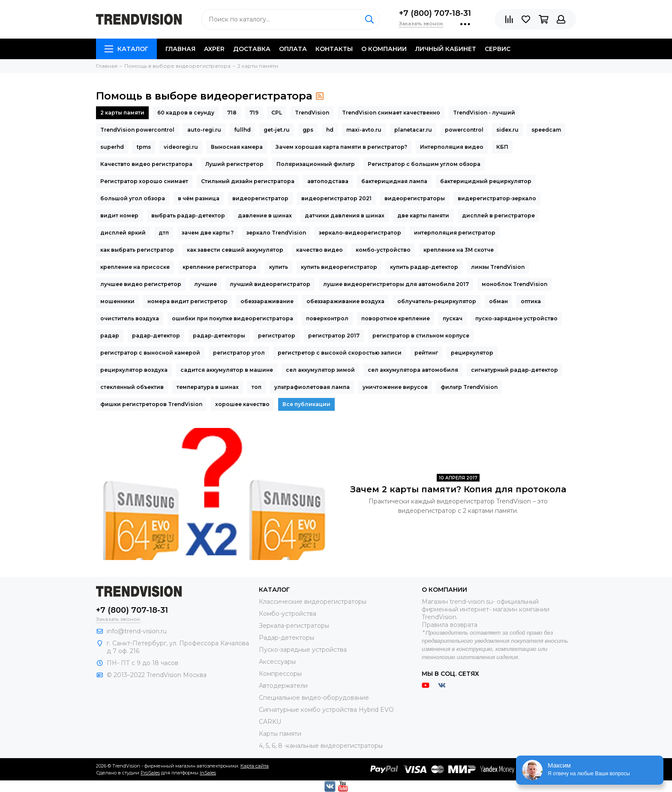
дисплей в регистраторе (498, 215)
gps (308, 130)
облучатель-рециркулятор (437, 301)
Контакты (334, 49)
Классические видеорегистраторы (313, 602)
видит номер (119, 215)
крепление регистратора (219, 267)
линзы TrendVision (498, 267)
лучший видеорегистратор (270, 284)
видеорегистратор (260, 198)
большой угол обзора (133, 198)
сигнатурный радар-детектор (514, 370)
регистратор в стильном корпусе (421, 336)
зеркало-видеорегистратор (360, 233)
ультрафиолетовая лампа (312, 387)
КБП (502, 147)
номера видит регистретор (187, 301)
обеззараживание (267, 301)
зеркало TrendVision (276, 233)
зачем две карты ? (208, 233)
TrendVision (312, 113)
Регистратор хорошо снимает (144, 181)
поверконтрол (327, 318)
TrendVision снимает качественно (391, 113)
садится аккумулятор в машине (227, 370)
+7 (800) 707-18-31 (435, 13)
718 (232, 113)
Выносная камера (237, 147)
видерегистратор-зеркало (497, 198)
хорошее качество (242, 404)
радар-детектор (156, 336)
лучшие (205, 284)
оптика (531, 301)
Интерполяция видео (452, 147)
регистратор (277, 336)
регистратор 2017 (334, 336)
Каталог (126, 49)
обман (498, 301)
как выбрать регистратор (137, 250)
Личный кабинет (446, 49)
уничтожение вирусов (395, 387)
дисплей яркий (123, 233)
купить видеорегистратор (339, 267)
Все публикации (306, 404)
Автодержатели (283, 686)
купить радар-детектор (424, 267)
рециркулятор (472, 353)
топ (256, 387)
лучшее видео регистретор (141, 284)
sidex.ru (507, 130)
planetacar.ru (413, 130)
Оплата (293, 49)
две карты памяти (423, 215)
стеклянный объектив (132, 387)
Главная (180, 49)
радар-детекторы (219, 336)
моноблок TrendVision (514, 284)
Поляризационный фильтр (316, 164)
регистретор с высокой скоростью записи (340, 353)
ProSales (150, 773)
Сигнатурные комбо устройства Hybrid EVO (326, 710)
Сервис (498, 49)
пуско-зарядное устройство (516, 318)
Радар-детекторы (286, 638)
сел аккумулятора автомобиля (413, 370)
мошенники (117, 301)
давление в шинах (265, 215)
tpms (144, 147)
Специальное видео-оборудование (314, 698)
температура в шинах (208, 387)
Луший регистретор (234, 164)
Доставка (252, 49)
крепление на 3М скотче (459, 250)
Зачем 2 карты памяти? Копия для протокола (458, 489)
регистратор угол (239, 353)
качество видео (319, 250)
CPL (277, 113)
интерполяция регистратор (455, 233)
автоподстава (328, 181)
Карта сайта (255, 766)
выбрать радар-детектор (188, 215)
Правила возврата (450, 625)
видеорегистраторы (415, 198)
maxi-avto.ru (364, 130)
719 (254, 113)
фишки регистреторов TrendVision (151, 404)
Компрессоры (280, 674)
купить (279, 267)
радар (110, 336)
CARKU (270, 722)
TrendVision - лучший (484, 113)
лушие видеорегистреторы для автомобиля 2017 (396, 284)
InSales (208, 773)
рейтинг (426, 353)
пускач (453, 318)
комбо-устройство (383, 250)
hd (330, 130)
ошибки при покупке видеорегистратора (232, 318)
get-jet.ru (277, 130)
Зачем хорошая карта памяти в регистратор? (341, 147)
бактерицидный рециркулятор (486, 181)
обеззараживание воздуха (345, 301)
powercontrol (464, 130)
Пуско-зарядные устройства (303, 650)
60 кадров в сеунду (186, 113)
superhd (112, 147)
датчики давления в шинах (345, 215)
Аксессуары (277, 662)
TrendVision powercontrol (137, 130)
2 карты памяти (122, 113)
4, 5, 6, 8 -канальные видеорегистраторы (321, 746)
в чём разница (199, 198)
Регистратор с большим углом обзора (424, 164)
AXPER (214, 49)
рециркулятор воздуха (134, 370)
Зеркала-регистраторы (294, 626)
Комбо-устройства (288, 614)
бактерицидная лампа (394, 181)
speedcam (546, 130)
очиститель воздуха (130, 318)
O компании (384, 49)
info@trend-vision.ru (137, 631)
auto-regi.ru (204, 130)
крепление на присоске (135, 267)
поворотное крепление (396, 318)
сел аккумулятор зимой (320, 370)
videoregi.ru (181, 147)
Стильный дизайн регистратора (248, 181)
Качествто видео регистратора (146, 164)
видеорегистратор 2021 (336, 198)
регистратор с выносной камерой (150, 353)
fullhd (242, 130)
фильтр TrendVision (469, 387)
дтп (164, 233)
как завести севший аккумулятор (235, 250)
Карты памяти (280, 734)
